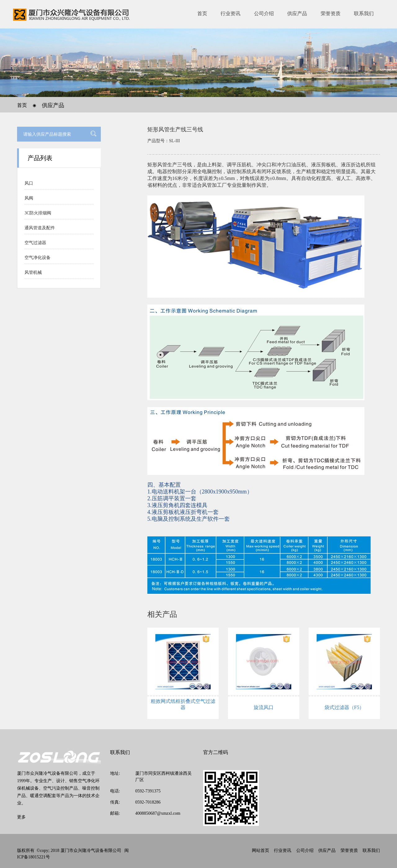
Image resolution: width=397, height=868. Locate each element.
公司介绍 (264, 13)
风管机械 (33, 272)
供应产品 (297, 13)
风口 (29, 183)
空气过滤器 (35, 243)
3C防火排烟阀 (38, 213)
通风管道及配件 (40, 228)
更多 (21, 817)
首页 (202, 13)
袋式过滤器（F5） (344, 707)
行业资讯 (230, 13)
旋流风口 (264, 707)
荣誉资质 (331, 13)
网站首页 (261, 850)
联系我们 (364, 13)
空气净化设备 (38, 258)
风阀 (29, 198)
